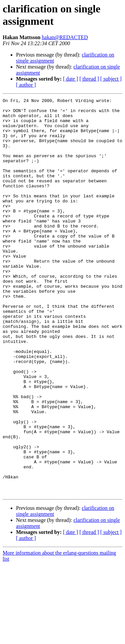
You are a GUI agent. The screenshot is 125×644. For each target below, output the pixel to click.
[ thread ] (89, 79)
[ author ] (26, 85)
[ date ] (70, 79)
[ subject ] (111, 79)
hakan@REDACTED (65, 37)
